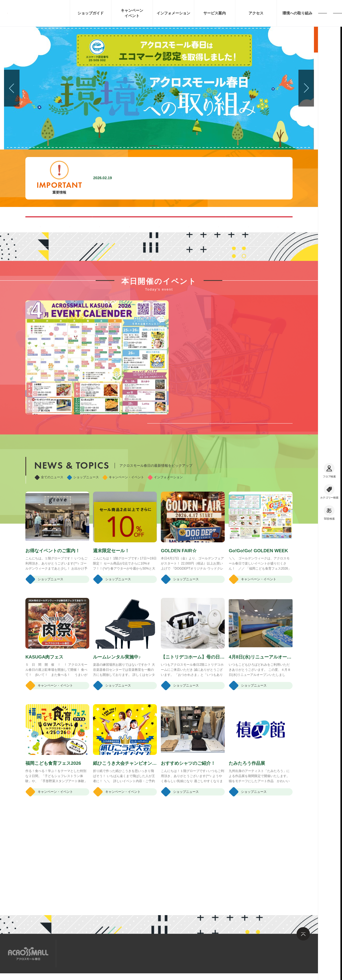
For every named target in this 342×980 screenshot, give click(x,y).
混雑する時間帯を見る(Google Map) (104, 224)
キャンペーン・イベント (123, 552)
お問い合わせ (136, 953)
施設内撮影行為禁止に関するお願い (156, 178)
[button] (153, 146)
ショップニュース (83, 552)
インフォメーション (165, 552)
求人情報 (107, 953)
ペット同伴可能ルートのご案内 (214, 224)
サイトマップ (77, 953)
